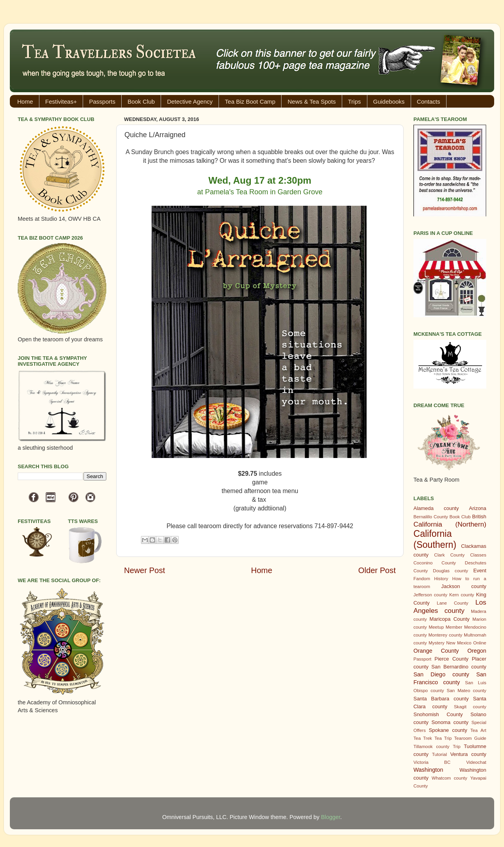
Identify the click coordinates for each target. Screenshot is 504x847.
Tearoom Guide (470, 738)
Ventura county (468, 754)
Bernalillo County (431, 517)
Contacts (429, 101)
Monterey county (445, 635)
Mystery (436, 643)
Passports (102, 101)
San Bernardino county (459, 667)
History (441, 579)
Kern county (462, 595)
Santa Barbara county (441, 699)
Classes (478, 555)
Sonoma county (450, 722)
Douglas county (451, 571)
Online (480, 643)
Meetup (436, 627)
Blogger (331, 817)
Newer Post (145, 570)
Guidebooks (389, 101)
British (479, 517)
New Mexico (459, 643)
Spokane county (448, 730)
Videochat (476, 762)
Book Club (141, 101)
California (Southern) (435, 539)
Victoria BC (432, 762)
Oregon (477, 651)
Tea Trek (423, 738)
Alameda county (436, 508)
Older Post (377, 570)
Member (454, 627)
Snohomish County (438, 714)
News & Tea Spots (311, 101)
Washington (428, 770)
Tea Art (478, 730)
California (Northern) (450, 524)
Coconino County (435, 563)
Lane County (452, 603)
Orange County (436, 651)
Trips (355, 101)
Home (25, 101)
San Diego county (441, 674)
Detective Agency (190, 101)
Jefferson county (430, 595)
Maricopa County (450, 619)
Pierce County (452, 659)
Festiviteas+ (61, 101)
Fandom (422, 579)
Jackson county (464, 586)
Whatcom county (449, 778)
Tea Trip (443, 738)
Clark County (449, 555)
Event (480, 571)
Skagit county (470, 707)
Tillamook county (431, 746)
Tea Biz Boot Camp (250, 101)
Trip (457, 746)
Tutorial (439, 754)
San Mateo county (467, 691)
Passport (422, 659)
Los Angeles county (450, 606)
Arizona (478, 508)
